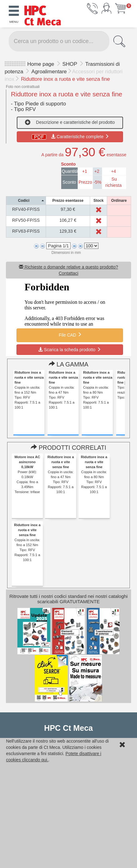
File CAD (70, 335)
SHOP (71, 64)
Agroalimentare (49, 72)
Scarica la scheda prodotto (70, 350)
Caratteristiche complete (70, 137)
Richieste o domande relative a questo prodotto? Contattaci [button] (68, 270)
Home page (41, 64)
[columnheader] (26, 201)
